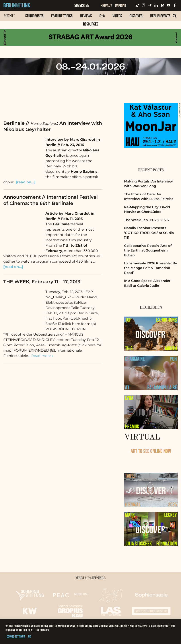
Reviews (86, 16)
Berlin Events (160, 16)
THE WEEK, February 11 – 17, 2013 (42, 282)
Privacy (106, 5)
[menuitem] (34, 18)
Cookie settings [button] (16, 636)
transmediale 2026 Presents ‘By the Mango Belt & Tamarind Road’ (151, 268)
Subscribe (82, 5)
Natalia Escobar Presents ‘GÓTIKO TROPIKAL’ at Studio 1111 (149, 233)
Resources (91, 24)
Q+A (102, 16)
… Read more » (41, 356)
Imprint (121, 5)
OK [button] (30, 636)
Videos (117, 16)
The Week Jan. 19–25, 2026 (146, 220)
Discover (136, 16)
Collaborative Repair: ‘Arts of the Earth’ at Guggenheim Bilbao (148, 250)
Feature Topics (62, 16)
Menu (9, 16)
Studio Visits (34, 16)
